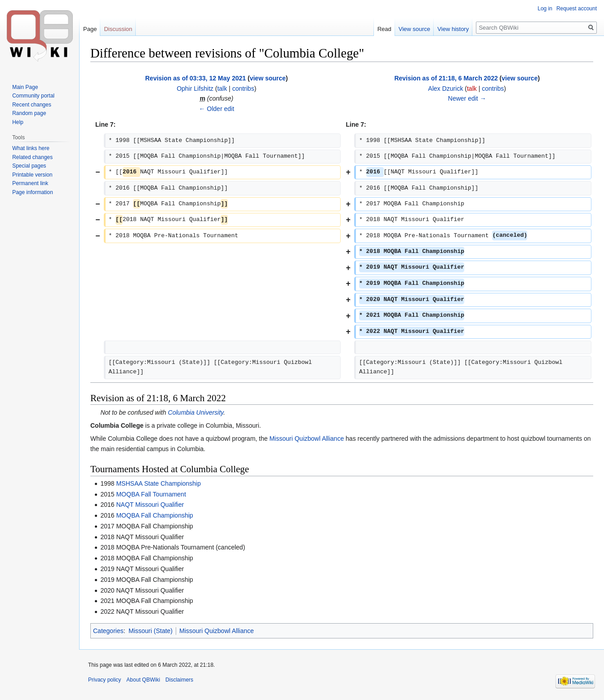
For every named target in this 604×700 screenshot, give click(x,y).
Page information (33, 192)
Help (18, 122)
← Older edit (216, 109)
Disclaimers (179, 680)
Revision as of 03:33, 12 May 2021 (195, 78)
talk (222, 89)
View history (453, 29)
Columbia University (196, 412)
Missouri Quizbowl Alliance (306, 439)
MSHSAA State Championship (158, 483)
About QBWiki (143, 680)
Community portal (33, 96)
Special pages (29, 166)
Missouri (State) (151, 631)
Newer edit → (467, 98)
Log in (545, 9)
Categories (108, 631)
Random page (29, 113)
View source (415, 29)
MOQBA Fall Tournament (151, 494)
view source (268, 78)
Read (384, 29)
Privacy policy (104, 680)
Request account (577, 9)
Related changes (32, 157)
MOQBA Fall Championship (154, 515)
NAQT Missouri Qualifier (150, 505)
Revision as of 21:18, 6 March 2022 (446, 78)
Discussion (118, 29)
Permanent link (30, 183)
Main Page (25, 87)
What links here (31, 148)
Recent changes (32, 105)
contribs (243, 89)
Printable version (32, 175)
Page (90, 29)
